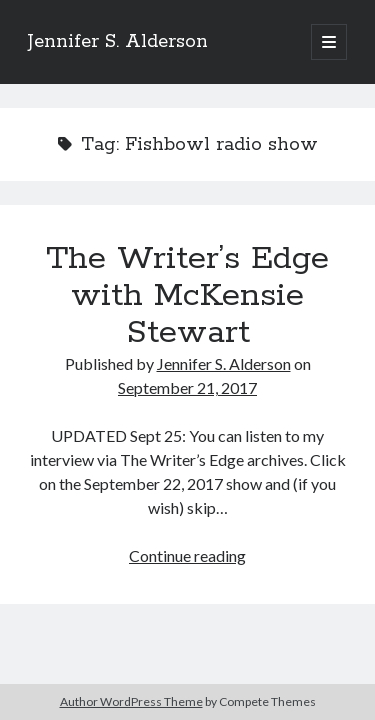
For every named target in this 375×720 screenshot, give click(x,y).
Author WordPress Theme (131, 701)
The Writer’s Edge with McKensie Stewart (187, 296)
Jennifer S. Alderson (118, 42)
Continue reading (187, 555)
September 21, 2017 (187, 387)
